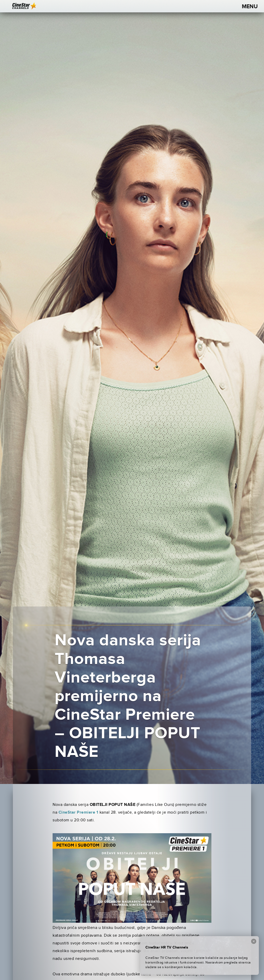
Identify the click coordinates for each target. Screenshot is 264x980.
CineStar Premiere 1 (79, 812)
